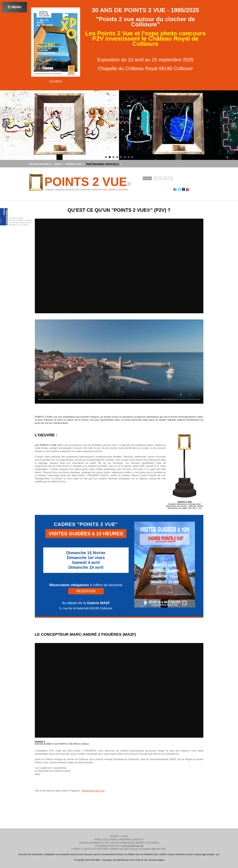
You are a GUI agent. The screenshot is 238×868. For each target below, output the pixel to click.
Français (147, 178)
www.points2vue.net (133, 846)
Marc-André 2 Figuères (115, 190)
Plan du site (142, 860)
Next (233, 125)
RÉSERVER (86, 591)
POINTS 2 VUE (88, 182)
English (158, 178)
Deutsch (168, 178)
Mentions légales (157, 860)
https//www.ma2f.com (93, 791)
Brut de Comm (128, 860)
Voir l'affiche (55, 81)
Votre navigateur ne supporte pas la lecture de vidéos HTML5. (119, 362)
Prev (5, 125)
